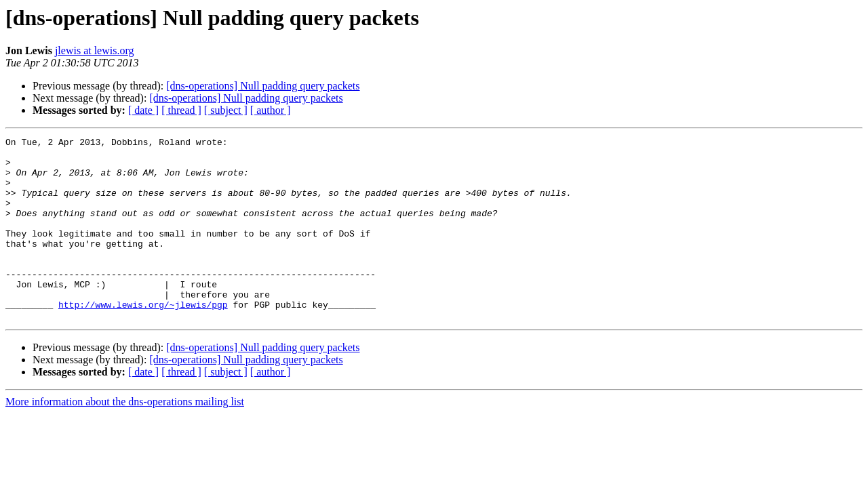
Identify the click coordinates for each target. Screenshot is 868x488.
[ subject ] (226, 110)
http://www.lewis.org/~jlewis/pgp (143, 339)
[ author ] (271, 110)
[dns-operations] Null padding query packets (263, 86)
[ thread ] (181, 110)
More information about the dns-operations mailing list (125, 438)
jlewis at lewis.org (95, 50)
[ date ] (143, 110)
